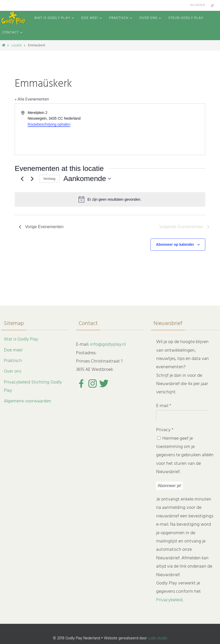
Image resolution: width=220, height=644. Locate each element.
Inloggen (198, 5)
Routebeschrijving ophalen (49, 124)
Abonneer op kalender (175, 244)
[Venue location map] (157, 129)
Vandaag (49, 179)
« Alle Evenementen (32, 99)
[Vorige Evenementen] (22, 179)
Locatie (17, 45)
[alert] (110, 199)
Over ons (13, 371)
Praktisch (13, 361)
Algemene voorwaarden (28, 401)
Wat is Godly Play (21, 339)
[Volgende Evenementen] (32, 179)
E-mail (164, 406)
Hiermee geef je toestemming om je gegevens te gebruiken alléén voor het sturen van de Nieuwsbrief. (185, 455)
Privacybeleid (169, 600)
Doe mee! (13, 350)
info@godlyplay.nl (108, 345)
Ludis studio (157, 638)
